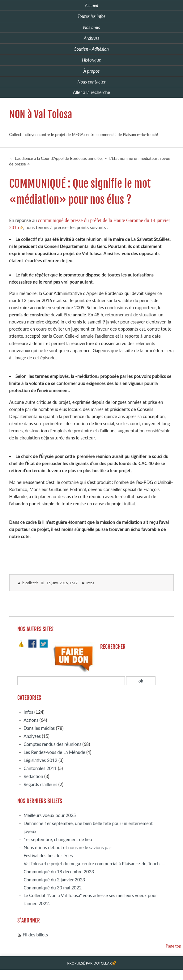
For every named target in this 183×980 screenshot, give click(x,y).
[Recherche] (71, 681)
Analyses (32, 736)
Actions (31, 720)
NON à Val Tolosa (41, 114)
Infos (90, 583)
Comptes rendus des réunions (52, 744)
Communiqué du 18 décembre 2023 (59, 872)
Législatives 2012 (40, 760)
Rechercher (113, 647)
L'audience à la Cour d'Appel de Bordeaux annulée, (58, 158)
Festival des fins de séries (48, 856)
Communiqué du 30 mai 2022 (53, 888)
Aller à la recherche (91, 92)
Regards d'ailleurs (40, 784)
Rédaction (33, 776)
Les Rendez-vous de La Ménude (54, 752)
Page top (173, 946)
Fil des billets (35, 935)
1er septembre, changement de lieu (58, 839)
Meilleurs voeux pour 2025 (50, 815)
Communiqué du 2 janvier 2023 (54, 880)
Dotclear (102, 963)
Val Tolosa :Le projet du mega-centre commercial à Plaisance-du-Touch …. (94, 864)
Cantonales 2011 (40, 768)
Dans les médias (39, 728)
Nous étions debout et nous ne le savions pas (67, 847)
